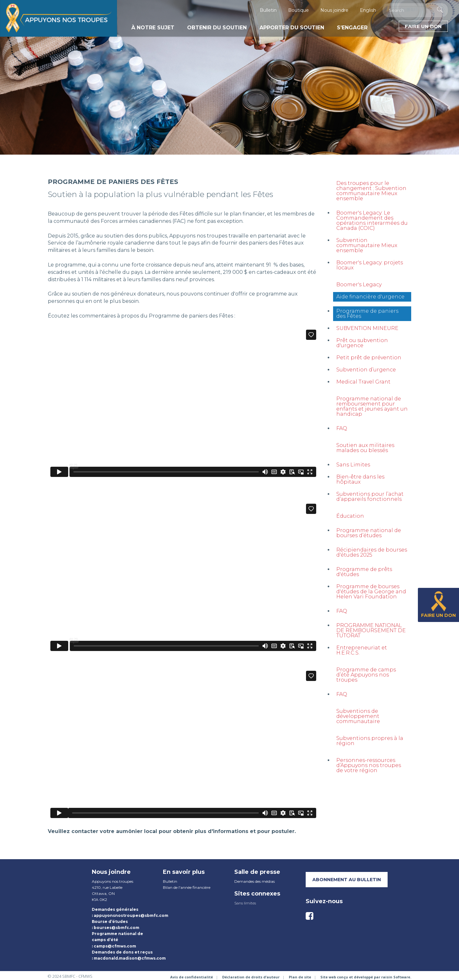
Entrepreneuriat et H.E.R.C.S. (362, 650)
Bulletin (268, 10)
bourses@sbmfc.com (117, 928)
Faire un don (423, 26)
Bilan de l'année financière (187, 887)
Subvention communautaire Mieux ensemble (367, 245)
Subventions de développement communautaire (358, 716)
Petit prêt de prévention (369, 358)
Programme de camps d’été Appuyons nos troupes (366, 675)
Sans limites (245, 903)
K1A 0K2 (99, 900)
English (368, 10)
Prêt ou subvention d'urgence (362, 343)
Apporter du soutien (292, 28)
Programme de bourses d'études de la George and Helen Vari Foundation (371, 592)
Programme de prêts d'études (364, 572)
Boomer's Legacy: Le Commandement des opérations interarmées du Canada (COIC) (372, 220)
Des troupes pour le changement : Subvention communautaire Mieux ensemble (371, 191)
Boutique (299, 10)
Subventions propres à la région (370, 741)
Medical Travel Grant (363, 382)
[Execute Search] (440, 10)
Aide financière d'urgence (370, 297)
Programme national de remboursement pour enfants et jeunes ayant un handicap (372, 406)
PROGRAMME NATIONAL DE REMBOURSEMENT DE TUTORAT (371, 630)
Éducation (350, 516)
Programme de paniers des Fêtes (367, 314)
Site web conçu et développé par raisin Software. (366, 977)
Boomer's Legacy (359, 285)
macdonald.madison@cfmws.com (130, 958)
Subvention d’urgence (366, 370)
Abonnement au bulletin (347, 880)
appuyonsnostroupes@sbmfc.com (131, 915)
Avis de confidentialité (192, 977)
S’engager (352, 28)
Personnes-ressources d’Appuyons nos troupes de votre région (369, 765)
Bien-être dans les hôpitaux (360, 479)
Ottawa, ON (103, 893)
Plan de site (300, 977)
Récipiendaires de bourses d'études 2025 (372, 552)
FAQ (342, 428)
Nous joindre (334, 10)
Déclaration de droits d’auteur (251, 977)
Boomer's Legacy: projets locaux (370, 265)
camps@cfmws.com (115, 946)
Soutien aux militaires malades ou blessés (365, 448)
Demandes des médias (255, 881)
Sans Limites (353, 465)
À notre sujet (153, 28)
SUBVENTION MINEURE (367, 328)
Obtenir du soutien (217, 28)
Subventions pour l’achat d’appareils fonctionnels (370, 497)
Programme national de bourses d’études (369, 533)
